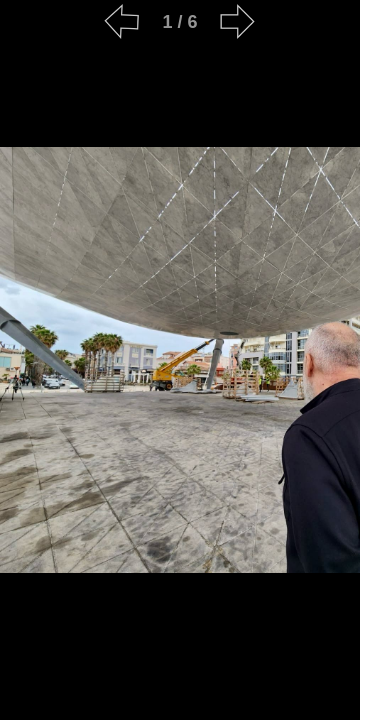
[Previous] (122, 22)
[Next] (238, 22)
